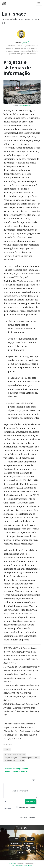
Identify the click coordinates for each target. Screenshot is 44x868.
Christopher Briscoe (25, 106)
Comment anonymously (27, 807)
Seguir (25, 42)
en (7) (23, 839)
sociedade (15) (14, 848)
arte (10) (25, 848)
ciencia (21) (22, 852)
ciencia (7, 749)
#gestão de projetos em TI (29, 758)
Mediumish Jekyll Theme (24, 866)
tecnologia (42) (16, 843)
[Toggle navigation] (39, 3)
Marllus (18, 42)
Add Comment (31, 802)
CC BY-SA (12, 863)
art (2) (33, 848)
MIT (13, 866)
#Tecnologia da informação (15, 755)
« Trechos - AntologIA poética (16, 769)
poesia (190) (14, 839)
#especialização (11, 758)
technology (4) (29, 843)
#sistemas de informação (14, 760)
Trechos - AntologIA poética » (16, 771)
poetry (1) (31, 839)
